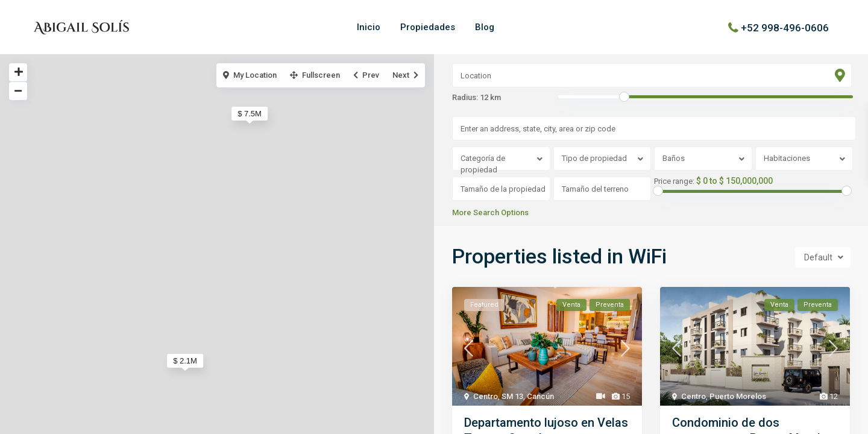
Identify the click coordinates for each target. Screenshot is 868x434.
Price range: (674, 181)
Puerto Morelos (738, 396)
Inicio (369, 27)
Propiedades (428, 27)
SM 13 (512, 396)
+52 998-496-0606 (785, 27)
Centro (486, 396)
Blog (485, 27)
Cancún (540, 396)
